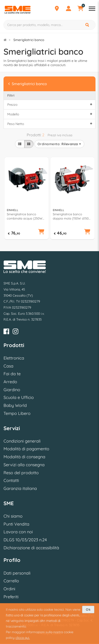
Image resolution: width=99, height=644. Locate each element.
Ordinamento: (59, 144)
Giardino (12, 390)
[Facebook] (6, 332)
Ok (88, 610)
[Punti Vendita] (57, 9)
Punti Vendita (16, 524)
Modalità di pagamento (26, 449)
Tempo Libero (17, 413)
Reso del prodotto (21, 473)
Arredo (10, 382)
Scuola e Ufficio (19, 397)
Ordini (9, 589)
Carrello (11, 581)
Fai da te (12, 374)
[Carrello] (80, 9)
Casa (8, 366)
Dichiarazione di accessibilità (31, 548)
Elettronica (14, 358)
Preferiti (11, 597)
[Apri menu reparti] (92, 9)
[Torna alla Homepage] (5, 40)
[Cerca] (88, 25)
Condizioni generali (22, 441)
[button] (41, 232)
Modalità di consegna (24, 457)
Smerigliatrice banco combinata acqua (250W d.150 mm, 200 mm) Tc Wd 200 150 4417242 (26, 216)
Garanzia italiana (20, 488)
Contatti (11, 480)
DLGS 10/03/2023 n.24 (25, 540)
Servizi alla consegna (24, 465)
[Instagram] (15, 332)
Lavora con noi (18, 532)
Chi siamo (13, 516)
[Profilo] (69, 9)
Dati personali (17, 573)
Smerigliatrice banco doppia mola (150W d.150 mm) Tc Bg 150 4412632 (71, 216)
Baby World (15, 405)
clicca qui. (23, 638)
